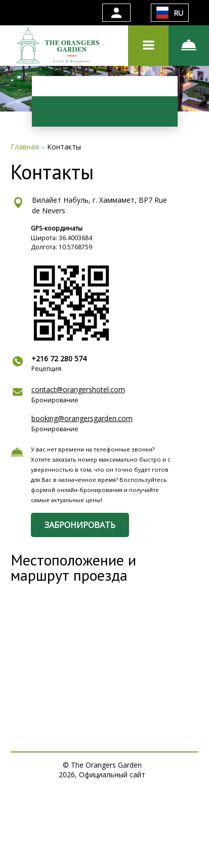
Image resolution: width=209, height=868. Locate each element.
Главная (26, 147)
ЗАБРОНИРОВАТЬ (80, 525)
